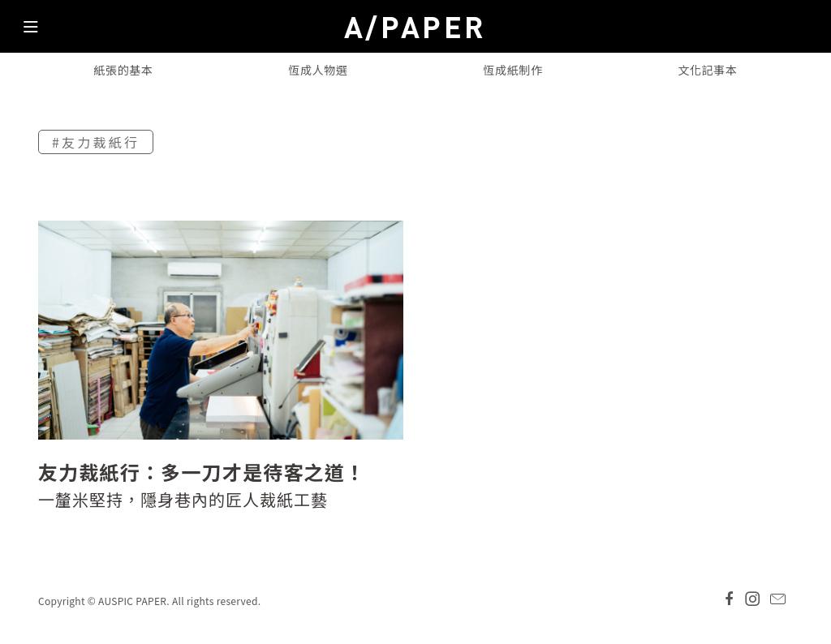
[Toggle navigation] (31, 31)
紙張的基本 (123, 70)
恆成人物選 (318, 70)
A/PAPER (415, 27)
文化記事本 (708, 70)
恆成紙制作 (513, 70)
